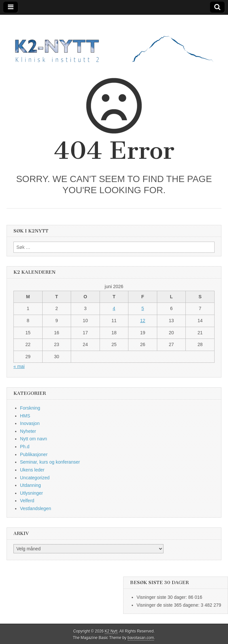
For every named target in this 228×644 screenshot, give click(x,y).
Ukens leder (32, 470)
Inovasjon (30, 423)
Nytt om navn (33, 439)
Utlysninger (31, 493)
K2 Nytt (111, 631)
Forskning (30, 408)
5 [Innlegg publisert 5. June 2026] (143, 308)
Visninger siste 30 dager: (162, 597)
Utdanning (30, 485)
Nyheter (28, 431)
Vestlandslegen (36, 508)
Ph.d (25, 447)
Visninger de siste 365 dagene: (169, 605)
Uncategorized (35, 478)
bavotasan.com (141, 638)
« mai (19, 366)
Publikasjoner (34, 454)
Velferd (27, 501)
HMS (25, 416)
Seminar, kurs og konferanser (50, 462)
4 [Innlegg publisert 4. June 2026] (114, 308)
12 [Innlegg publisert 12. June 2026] (143, 321)
